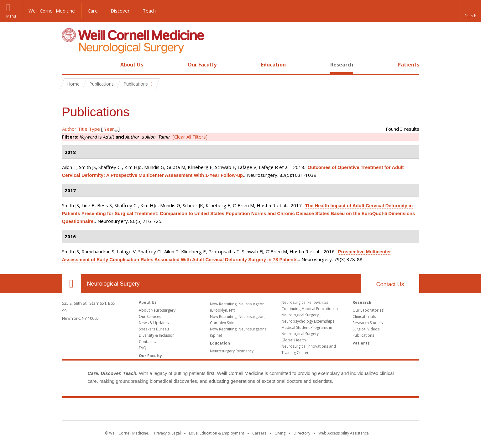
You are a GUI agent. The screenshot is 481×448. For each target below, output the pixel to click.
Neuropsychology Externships (308, 321)
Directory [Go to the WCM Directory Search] (302, 433)
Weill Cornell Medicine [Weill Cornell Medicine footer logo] (241, 410)
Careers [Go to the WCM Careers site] (259, 433)
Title (83, 129)
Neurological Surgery (113, 284)
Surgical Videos (366, 329)
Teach (149, 11)
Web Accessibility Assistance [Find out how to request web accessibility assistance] (344, 433)
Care (93, 11)
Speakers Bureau (154, 329)
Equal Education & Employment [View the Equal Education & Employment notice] (217, 433)
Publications (363, 335)
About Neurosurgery (157, 310)
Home (69, 65)
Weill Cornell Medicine (52, 11)
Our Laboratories (368, 310)
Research (342, 65)
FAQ (143, 348)
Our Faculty (202, 65)
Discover (120, 11)
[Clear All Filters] (190, 137)
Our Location (71, 284)
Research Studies (368, 323)
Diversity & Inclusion (157, 335)
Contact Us (390, 284)
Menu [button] (11, 16)
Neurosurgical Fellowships (305, 302)
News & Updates (154, 323)
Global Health (294, 340)
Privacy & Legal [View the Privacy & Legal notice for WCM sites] (167, 433)
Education (273, 65)
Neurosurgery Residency (232, 351)
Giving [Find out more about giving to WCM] (280, 433)
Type (94, 129)
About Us (132, 65)
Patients (408, 65)
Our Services (150, 316)
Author (69, 129)
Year (109, 129)
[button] (470, 11)
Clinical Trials (364, 316)
